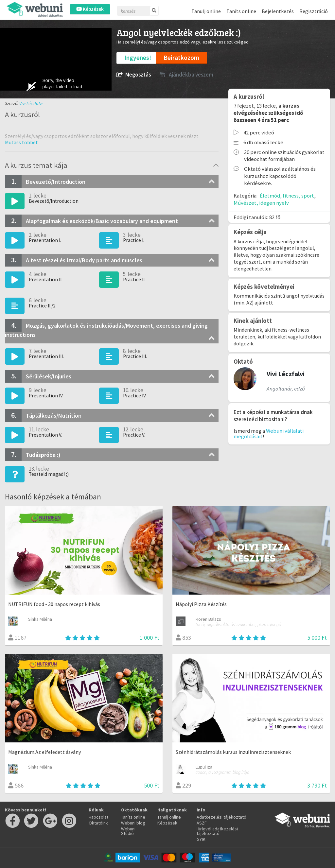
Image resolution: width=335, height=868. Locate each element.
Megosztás (134, 75)
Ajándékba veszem (186, 75)
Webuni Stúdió (128, 831)
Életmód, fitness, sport (287, 196)
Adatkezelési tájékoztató (221, 817)
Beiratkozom (181, 58)
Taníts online (241, 11)
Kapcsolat (98, 817)
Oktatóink (98, 823)
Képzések (90, 9)
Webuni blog (133, 823)
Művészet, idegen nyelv (261, 203)
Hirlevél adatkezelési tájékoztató (217, 831)
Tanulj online (206, 11)
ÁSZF (202, 823)
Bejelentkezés (278, 11)
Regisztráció (314, 11)
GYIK (201, 839)
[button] (21, 142)
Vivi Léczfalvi (31, 103)
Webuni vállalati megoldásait (269, 434)
